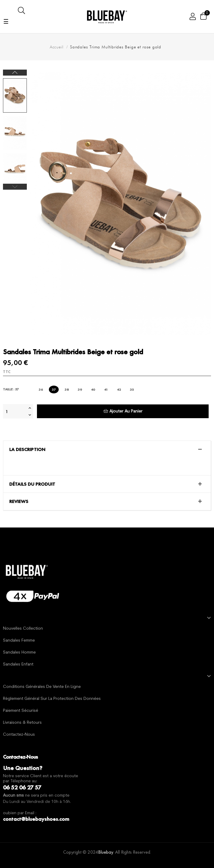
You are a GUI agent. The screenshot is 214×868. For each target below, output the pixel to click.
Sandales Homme (19, 652)
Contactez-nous (19, 735)
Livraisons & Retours (22, 723)
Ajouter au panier (123, 411)
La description (27, 450)
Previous (15, 187)
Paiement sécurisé (21, 711)
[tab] (107, 450)
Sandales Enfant (18, 664)
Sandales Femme (19, 641)
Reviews (19, 502)
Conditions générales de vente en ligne (42, 687)
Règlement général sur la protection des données (52, 699)
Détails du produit (32, 484)
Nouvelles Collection (23, 629)
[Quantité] (15, 411)
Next (15, 73)
